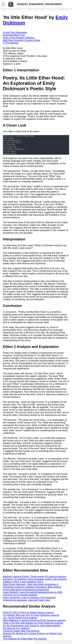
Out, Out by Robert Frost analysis (20, 622)
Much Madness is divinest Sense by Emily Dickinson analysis (34, 624)
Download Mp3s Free (14, 35)
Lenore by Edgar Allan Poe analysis (21, 635)
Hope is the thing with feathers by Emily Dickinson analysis (33, 627)
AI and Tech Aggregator (15, 32)
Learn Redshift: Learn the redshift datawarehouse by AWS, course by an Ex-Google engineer (33, 597)
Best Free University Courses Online (22, 40)
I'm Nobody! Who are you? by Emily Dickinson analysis (31, 619)
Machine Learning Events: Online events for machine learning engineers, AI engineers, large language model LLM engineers (35, 582)
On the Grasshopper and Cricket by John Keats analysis (32, 630)
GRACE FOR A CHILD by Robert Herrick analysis (28, 616)
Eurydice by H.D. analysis (16, 632)
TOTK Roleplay (11, 43)
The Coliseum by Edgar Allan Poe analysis (25, 643)
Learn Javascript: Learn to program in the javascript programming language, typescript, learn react (29, 603)
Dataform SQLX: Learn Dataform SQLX (23, 586)
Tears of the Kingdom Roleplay (19, 38)
